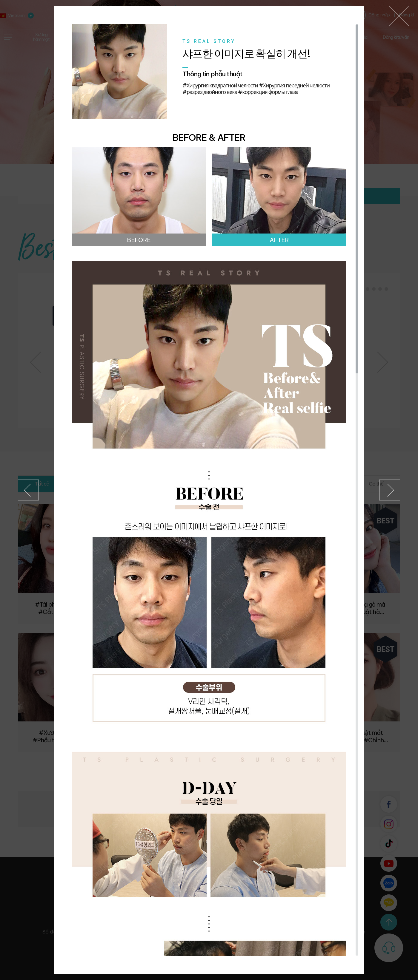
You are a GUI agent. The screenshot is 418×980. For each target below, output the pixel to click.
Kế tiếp (390, 490)
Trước (28, 490)
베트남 (399, 16)
